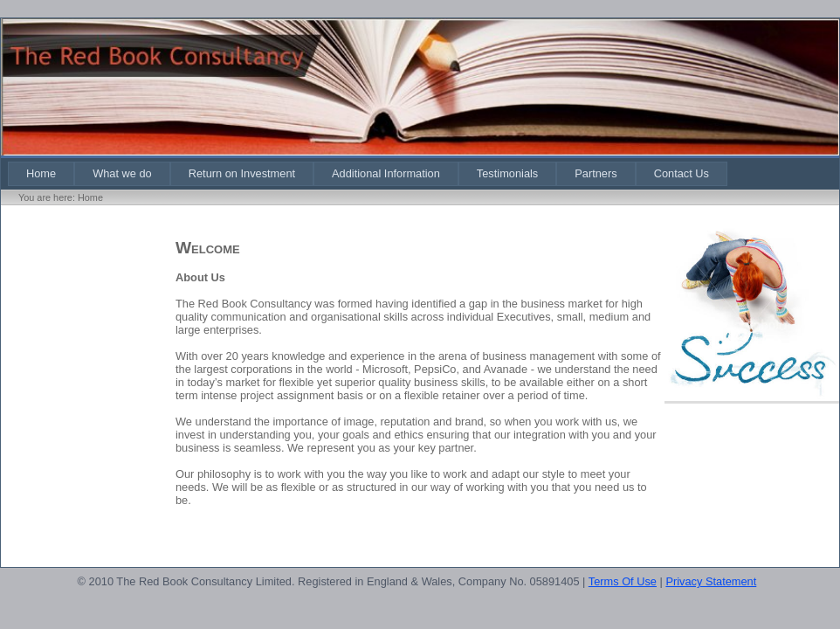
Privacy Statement (711, 581)
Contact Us (682, 173)
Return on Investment (242, 173)
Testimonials (507, 173)
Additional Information (386, 173)
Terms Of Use (623, 581)
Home (41, 173)
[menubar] (368, 173)
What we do (122, 173)
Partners (596, 173)
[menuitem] (41, 173)
